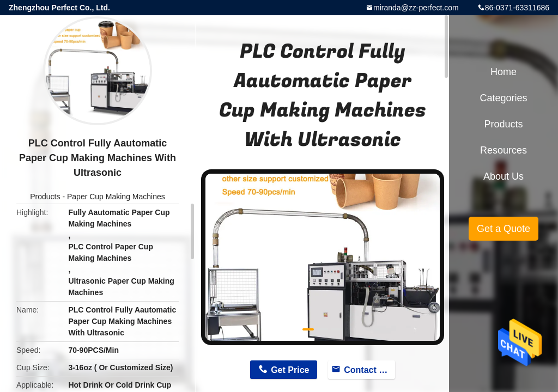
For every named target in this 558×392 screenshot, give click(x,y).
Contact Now (369, 370)
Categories (503, 98)
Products (45, 197)
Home (504, 72)
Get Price (290, 370)
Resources (504, 150)
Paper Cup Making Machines (116, 197)
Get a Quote (504, 229)
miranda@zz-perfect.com (416, 8)
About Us (504, 176)
